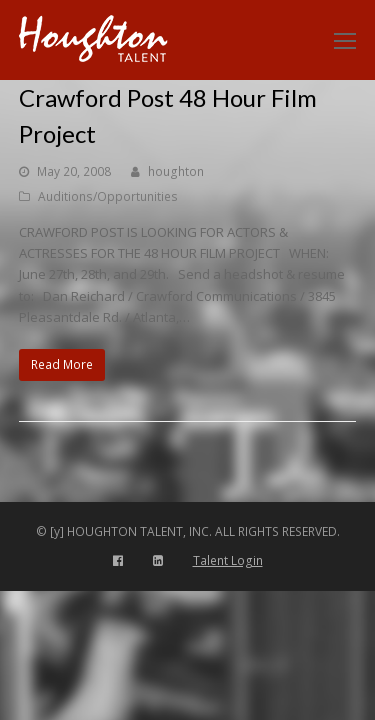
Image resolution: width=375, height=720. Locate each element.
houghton (176, 171)
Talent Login (228, 560)
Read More (62, 364)
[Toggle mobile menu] (345, 40)
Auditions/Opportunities (108, 196)
